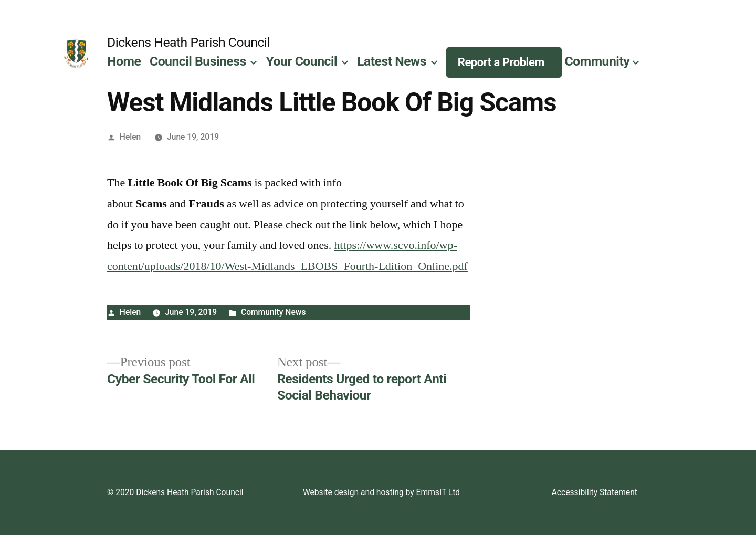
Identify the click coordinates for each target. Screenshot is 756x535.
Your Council (302, 61)
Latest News (392, 61)
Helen (130, 137)
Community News (274, 312)
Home (124, 61)
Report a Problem (501, 62)
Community (597, 61)
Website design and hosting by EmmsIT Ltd (381, 492)
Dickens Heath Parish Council (188, 42)
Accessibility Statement (595, 492)
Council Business (198, 61)
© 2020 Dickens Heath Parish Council (175, 492)
